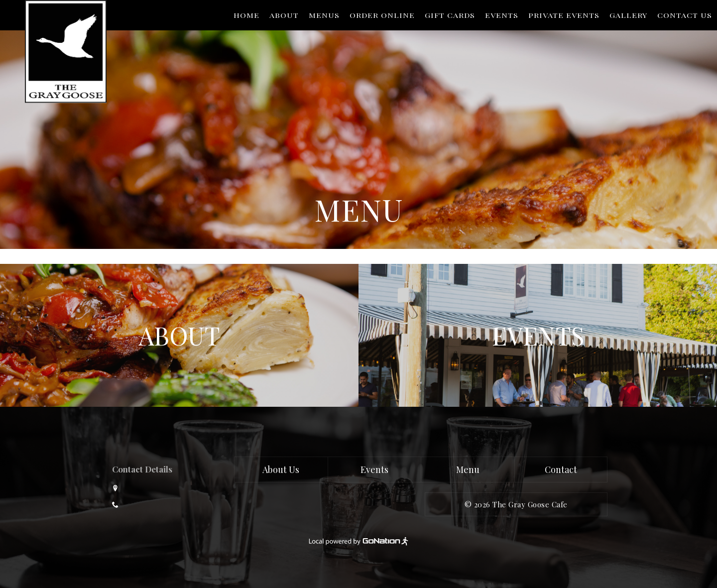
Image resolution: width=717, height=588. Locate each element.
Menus (324, 15)
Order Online (382, 15)
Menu (468, 470)
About (284, 15)
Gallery (628, 15)
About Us (281, 470)
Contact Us (685, 15)
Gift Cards (450, 15)
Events (502, 15)
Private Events (564, 15)
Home (246, 15)
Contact (561, 470)
